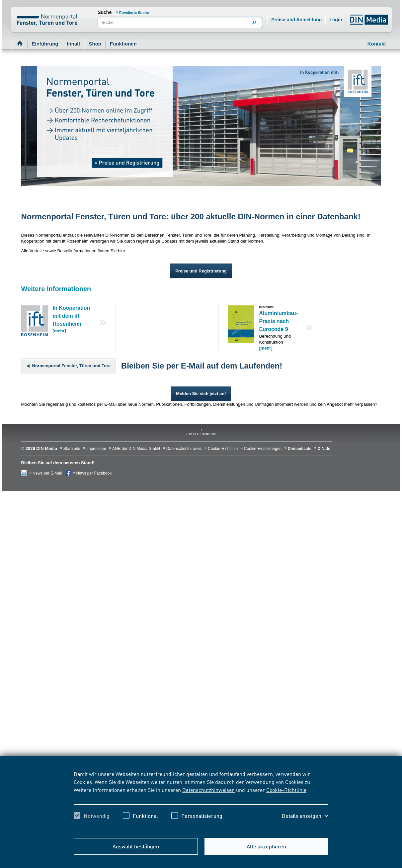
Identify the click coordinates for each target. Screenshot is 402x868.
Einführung (45, 44)
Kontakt (377, 44)
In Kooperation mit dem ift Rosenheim (72, 316)
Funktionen (123, 44)
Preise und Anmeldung (296, 20)
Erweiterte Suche (134, 13)
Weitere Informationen (56, 289)
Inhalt (73, 44)
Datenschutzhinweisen (208, 790)
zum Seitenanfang (201, 434)
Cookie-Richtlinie (286, 790)
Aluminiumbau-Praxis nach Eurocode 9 (279, 321)
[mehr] (59, 331)
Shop (95, 44)
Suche (105, 12)
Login (336, 20)
